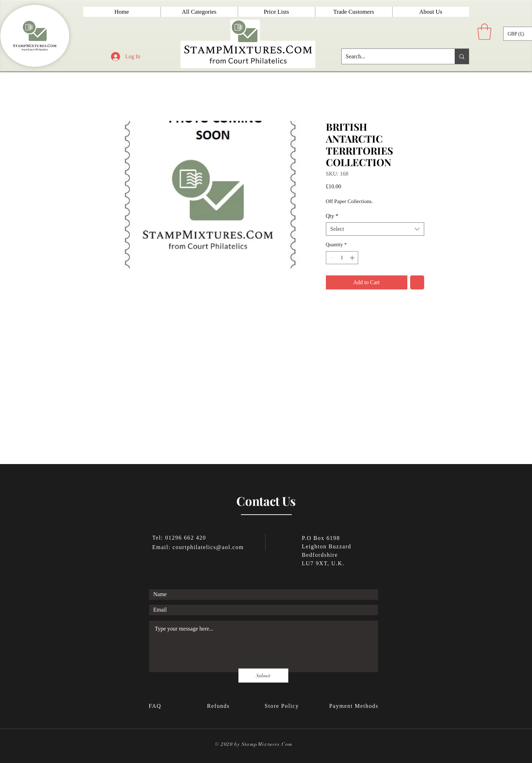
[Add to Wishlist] (417, 282)
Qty (332, 216)
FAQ (156, 706)
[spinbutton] (342, 258)
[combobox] (375, 229)
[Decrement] (331, 258)
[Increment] (353, 258)
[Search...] (393, 56)
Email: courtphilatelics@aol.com (198, 547)
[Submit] (263, 676)
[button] (484, 32)
